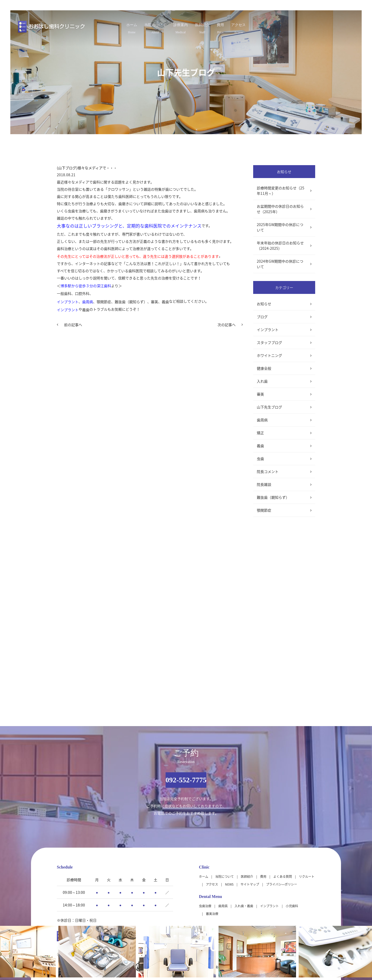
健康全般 (264, 368)
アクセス (264, 26)
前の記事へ (73, 325)
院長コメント (268, 471)
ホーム (106, 26)
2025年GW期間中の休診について (280, 227)
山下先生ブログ (269, 407)
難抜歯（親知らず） (273, 497)
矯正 (260, 433)
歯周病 (262, 420)
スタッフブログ (269, 342)
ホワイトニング (269, 355)
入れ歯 (262, 381)
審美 (260, 394)
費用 (236, 26)
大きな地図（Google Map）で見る (287, 915)
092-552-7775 (186, 780)
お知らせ (264, 304)
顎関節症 (264, 510)
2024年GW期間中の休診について (280, 264)
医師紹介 (208, 26)
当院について (140, 26)
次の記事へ (227, 325)
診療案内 (176, 26)
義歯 (260, 446)
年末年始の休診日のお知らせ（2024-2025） (280, 246)
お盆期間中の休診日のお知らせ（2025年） (280, 209)
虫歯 (260, 459)
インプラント (268, 330)
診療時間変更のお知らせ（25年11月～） (281, 191)
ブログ (262, 317)
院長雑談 (264, 484)
